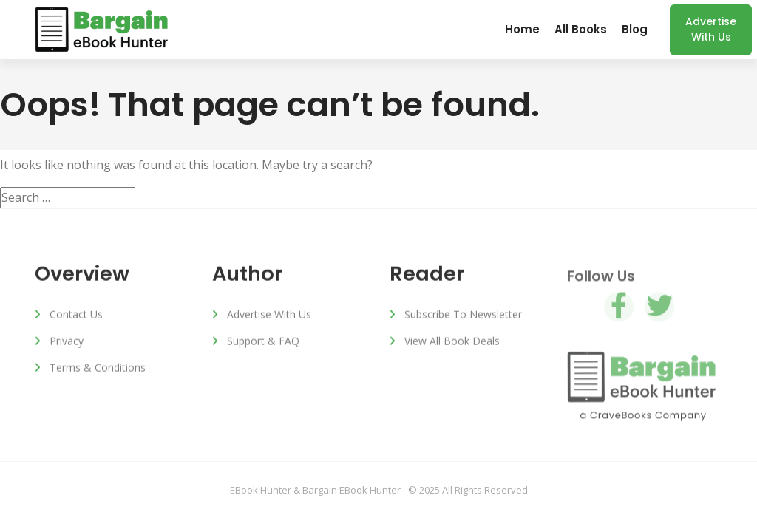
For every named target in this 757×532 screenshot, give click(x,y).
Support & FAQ (263, 342)
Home (522, 29)
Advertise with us (711, 29)
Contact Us (76, 315)
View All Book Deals (452, 342)
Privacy (67, 342)
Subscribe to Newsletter (463, 315)
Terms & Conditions (98, 368)
